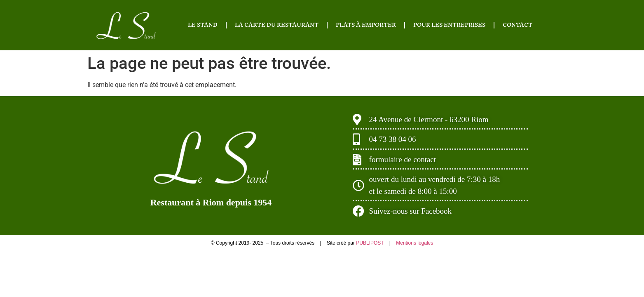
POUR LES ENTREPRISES (449, 25)
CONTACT (518, 25)
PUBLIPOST (370, 243)
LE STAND (203, 25)
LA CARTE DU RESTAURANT (277, 25)
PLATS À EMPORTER (366, 25)
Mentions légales (415, 243)
